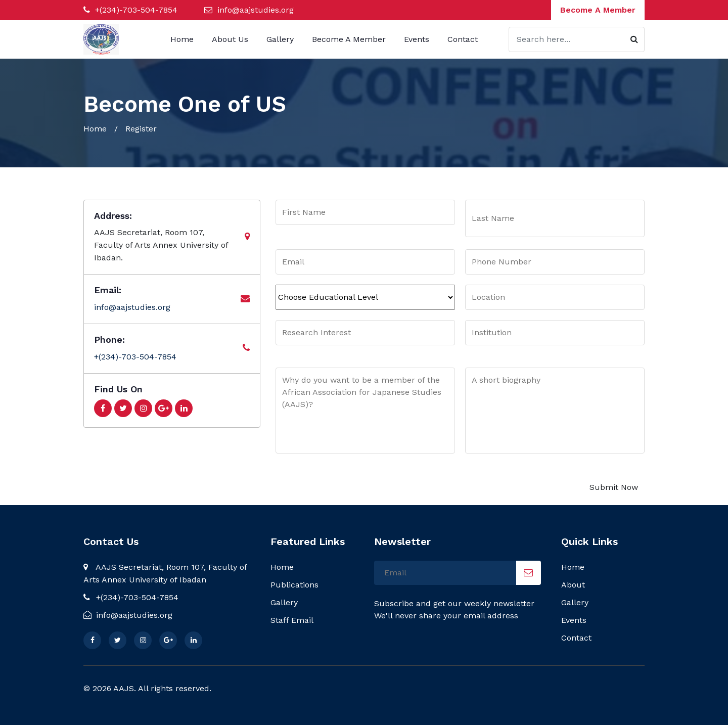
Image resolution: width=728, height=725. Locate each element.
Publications (294, 585)
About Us (230, 39)
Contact (463, 39)
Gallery (280, 39)
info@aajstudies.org (256, 10)
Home (182, 39)
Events (417, 39)
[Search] (577, 39)
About (573, 585)
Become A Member (598, 10)
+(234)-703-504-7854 (135, 10)
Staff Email (292, 620)
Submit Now (614, 487)
